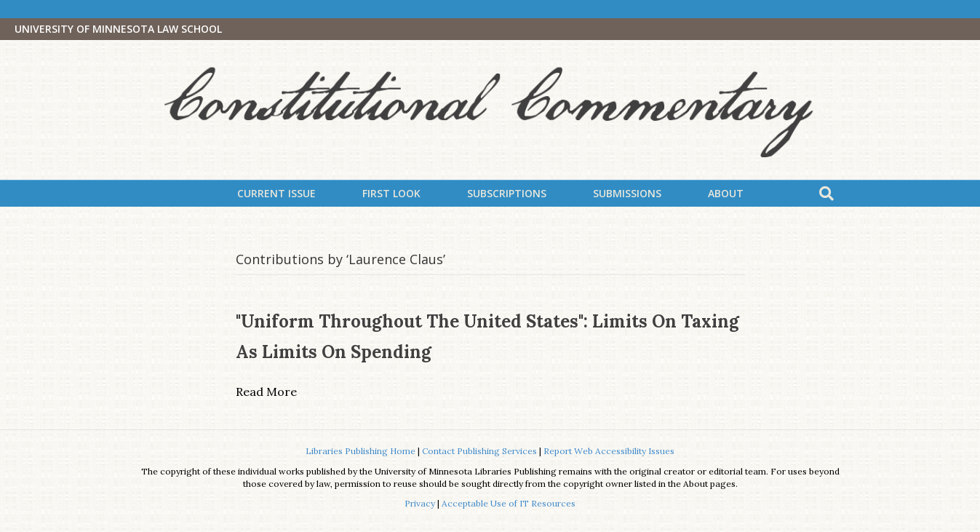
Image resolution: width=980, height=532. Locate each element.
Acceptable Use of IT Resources (509, 503)
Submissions (627, 193)
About (726, 193)
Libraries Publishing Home (360, 451)
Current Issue (276, 193)
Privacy (420, 503)
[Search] (826, 194)
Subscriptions (507, 193)
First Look (391, 193)
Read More (266, 392)
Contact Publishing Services (479, 451)
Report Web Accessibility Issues (609, 451)
